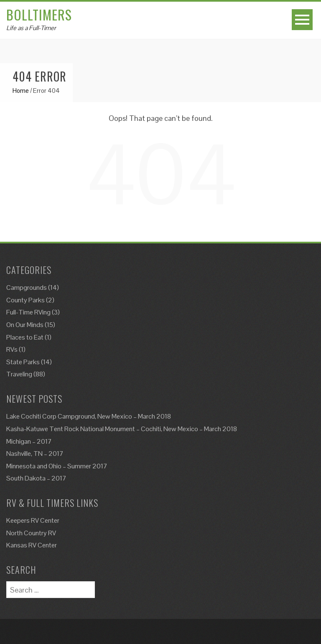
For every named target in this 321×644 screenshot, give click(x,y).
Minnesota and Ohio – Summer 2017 (57, 466)
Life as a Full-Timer (31, 28)
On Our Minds (25, 325)
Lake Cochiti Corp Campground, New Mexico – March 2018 (89, 416)
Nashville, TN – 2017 (35, 454)
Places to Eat (25, 337)
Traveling (19, 374)
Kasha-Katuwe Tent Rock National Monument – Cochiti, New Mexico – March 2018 (122, 429)
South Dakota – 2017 (36, 478)
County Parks (25, 300)
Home (21, 91)
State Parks (23, 362)
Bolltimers (39, 14)
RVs (12, 349)
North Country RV (31, 533)
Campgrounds (27, 287)
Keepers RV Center (33, 520)
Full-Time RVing (28, 312)
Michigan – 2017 (29, 441)
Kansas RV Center (32, 545)
